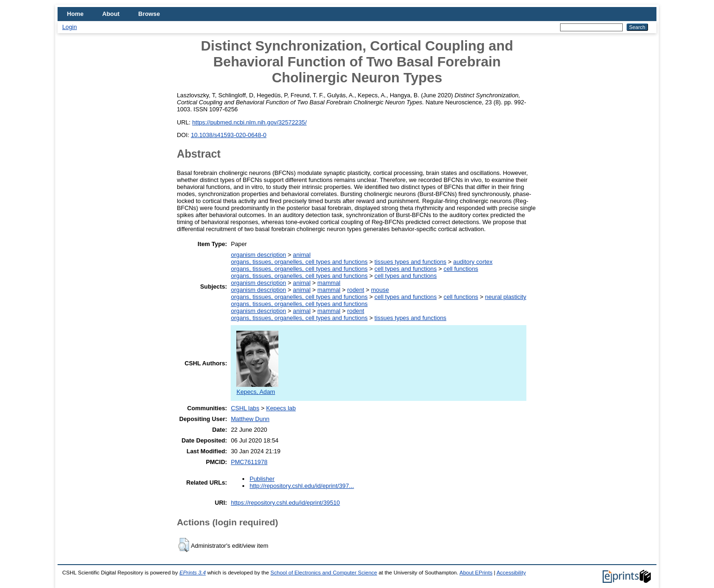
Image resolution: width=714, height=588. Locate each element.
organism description (258, 255)
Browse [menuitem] (149, 14)
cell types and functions (405, 269)
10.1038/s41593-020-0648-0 (229, 135)
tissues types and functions (410, 262)
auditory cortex (473, 262)
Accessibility (511, 573)
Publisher (262, 479)
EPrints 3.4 (192, 573)
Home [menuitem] (75, 14)
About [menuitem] (111, 14)
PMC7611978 (249, 462)
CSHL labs (245, 408)
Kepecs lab (281, 408)
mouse (380, 290)
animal (302, 255)
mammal (329, 283)
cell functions (461, 269)
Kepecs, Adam (257, 388)
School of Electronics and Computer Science (324, 573)
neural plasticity (506, 297)
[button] (184, 545)
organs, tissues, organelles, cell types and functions (299, 262)
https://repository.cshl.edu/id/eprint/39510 (285, 503)
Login (69, 27)
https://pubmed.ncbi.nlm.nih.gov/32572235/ (250, 122)
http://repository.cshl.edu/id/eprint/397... (302, 486)
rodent (356, 290)
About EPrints (476, 573)
